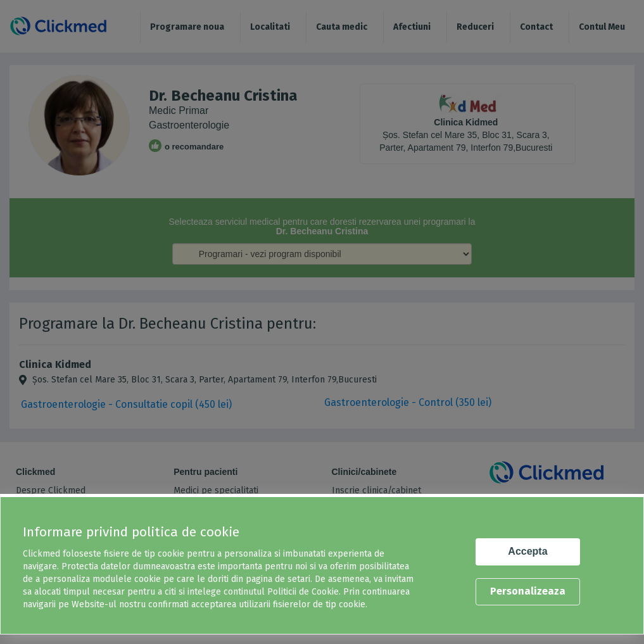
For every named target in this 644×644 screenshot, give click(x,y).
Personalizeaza (528, 591)
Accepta (527, 551)
